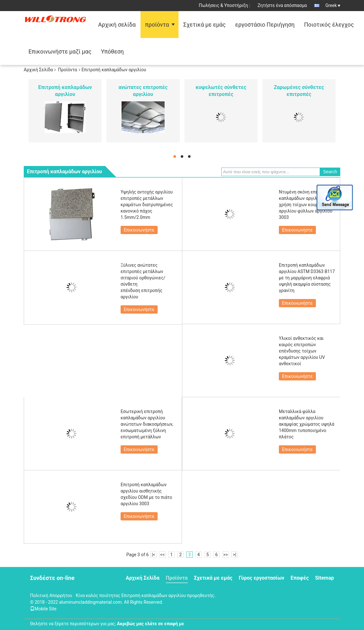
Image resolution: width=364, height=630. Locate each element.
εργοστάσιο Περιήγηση (265, 25)
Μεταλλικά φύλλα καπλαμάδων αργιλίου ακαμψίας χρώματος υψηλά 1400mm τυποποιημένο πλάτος (307, 424)
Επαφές (300, 578)
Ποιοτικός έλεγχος (329, 25)
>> (226, 555)
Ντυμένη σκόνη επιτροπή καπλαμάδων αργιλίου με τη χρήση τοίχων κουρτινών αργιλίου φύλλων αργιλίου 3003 (307, 205)
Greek (333, 5)
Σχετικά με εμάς (204, 25)
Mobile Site (43, 609)
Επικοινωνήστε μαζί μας (60, 51)
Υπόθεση (112, 51)
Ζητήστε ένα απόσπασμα (282, 5)
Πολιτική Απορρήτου (51, 595)
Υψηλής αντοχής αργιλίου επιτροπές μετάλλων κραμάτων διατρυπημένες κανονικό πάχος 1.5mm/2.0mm (147, 205)
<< (162, 555)
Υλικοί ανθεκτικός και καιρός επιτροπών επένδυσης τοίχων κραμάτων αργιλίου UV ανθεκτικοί (302, 351)
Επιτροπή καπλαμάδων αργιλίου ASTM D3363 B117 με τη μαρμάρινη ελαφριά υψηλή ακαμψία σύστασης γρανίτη (307, 278)
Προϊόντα (67, 70)
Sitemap (324, 578)
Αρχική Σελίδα (38, 70)
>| (235, 555)
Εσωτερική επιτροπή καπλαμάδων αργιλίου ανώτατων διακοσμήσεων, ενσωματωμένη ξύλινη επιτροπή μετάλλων (147, 424)
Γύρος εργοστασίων (261, 578)
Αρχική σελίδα (117, 25)
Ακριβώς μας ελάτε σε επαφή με (151, 624)
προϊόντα (157, 25)
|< (153, 555)
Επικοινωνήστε (139, 230)
